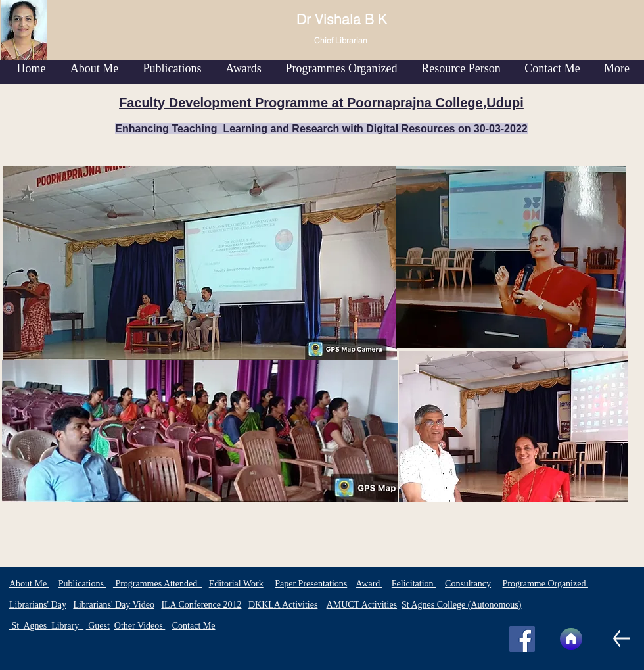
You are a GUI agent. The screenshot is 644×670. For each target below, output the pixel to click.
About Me (29, 584)
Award (369, 584)
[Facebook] (522, 639)
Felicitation (414, 584)
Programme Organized (545, 584)
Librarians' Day (38, 605)
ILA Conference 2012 (201, 605)
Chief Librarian (341, 40)
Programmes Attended (157, 584)
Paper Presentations (311, 584)
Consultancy (468, 584)
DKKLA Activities (283, 605)
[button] (172, 68)
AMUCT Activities (362, 605)
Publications (82, 584)
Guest (98, 626)
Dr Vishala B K (344, 19)
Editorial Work (236, 584)
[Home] (571, 639)
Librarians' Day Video (114, 605)
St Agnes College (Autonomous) (461, 605)
